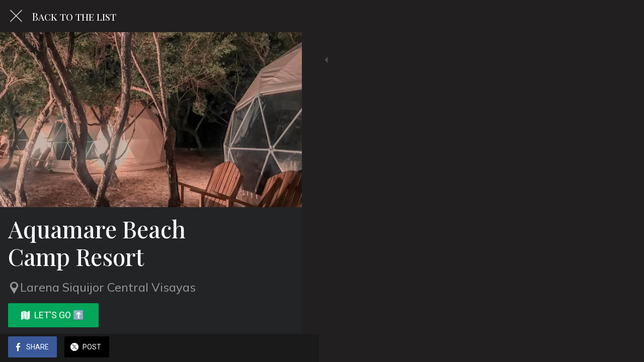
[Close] (16, 16)
